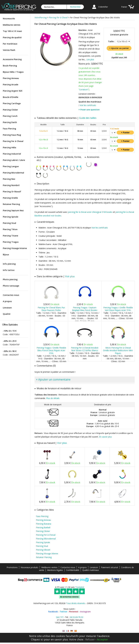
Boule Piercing (10, 66)
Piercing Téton (10, 229)
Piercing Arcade (11, 85)
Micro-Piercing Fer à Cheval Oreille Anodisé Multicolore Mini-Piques (118, 350)
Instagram (85, 612)
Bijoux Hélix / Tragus (13, 72)
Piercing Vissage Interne (15, 248)
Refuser (90, 639)
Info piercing (9, 264)
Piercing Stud (9, 223)
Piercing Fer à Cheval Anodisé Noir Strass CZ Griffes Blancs (85, 349)
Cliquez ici (37, 639)
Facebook (53, 612)
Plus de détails (53, 398)
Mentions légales (55, 570)
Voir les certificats (88, 105)
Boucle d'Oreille (11, 97)
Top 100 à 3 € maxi (12, 31)
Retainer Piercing (11, 204)
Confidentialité (73, 570)
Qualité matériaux (90, 570)
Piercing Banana (43, 524)
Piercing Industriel (12, 154)
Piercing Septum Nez (13, 210)
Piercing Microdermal (13, 173)
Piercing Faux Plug (12, 135)
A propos (7, 301)
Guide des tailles (88, 118)
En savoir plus (105, 437)
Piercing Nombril (11, 185)
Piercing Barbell (43, 527)
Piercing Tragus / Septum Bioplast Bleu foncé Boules (85, 309)
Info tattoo (9, 270)
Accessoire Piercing (12, 59)
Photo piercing (10, 279)
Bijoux (6, 255)
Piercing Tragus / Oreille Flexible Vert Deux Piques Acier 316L (118, 309)
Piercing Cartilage (12, 103)
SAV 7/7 (60, 617)
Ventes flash (9, 50)
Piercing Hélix (10, 147)
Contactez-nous (11, 295)
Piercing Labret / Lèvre (14, 160)
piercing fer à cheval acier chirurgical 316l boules (90, 212)
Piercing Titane (10, 236)
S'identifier (103, 7)
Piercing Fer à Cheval (13, 141)
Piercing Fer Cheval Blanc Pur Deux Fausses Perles (51, 309)
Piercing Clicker (10, 110)
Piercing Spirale (11, 217)
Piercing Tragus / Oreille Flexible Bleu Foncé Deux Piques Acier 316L (51, 350)
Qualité (7, 314)
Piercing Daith (10, 122)
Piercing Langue (11, 166)
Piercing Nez (9, 179)
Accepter (103, 639)
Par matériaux (10, 44)
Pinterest (74, 612)
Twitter (63, 612)
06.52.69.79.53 (77, 617)
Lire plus (90, 59)
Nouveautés (9, 19)
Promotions (12, 567)
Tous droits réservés (76, 603)
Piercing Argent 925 (13, 91)
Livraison (7, 308)
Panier (124, 7)
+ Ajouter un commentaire (53, 379)
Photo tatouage (11, 286)
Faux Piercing (9, 129)
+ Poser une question (89, 110)
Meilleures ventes (12, 25)
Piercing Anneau (11, 78)
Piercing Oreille (10, 198)
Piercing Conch (10, 116)
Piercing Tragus (11, 242)
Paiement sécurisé (110, 567)
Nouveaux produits (29, 567)
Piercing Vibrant (43, 550)
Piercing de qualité (12, 37)
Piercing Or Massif (12, 192)
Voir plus (70, 276)
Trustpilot (80, 587)
